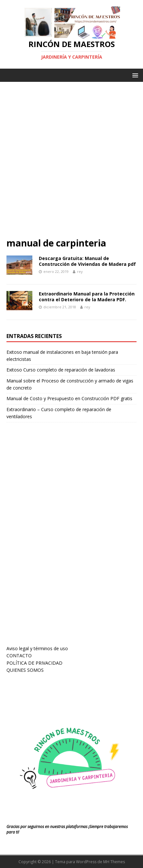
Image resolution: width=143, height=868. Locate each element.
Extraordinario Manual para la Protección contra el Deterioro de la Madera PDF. (87, 297)
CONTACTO (19, 656)
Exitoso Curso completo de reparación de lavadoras (61, 370)
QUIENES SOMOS (25, 670)
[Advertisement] (71, 163)
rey (80, 271)
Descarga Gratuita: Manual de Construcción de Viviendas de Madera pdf (87, 261)
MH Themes (114, 862)
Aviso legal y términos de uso (37, 648)
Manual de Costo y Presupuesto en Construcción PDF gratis (69, 398)
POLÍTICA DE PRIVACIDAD (34, 663)
